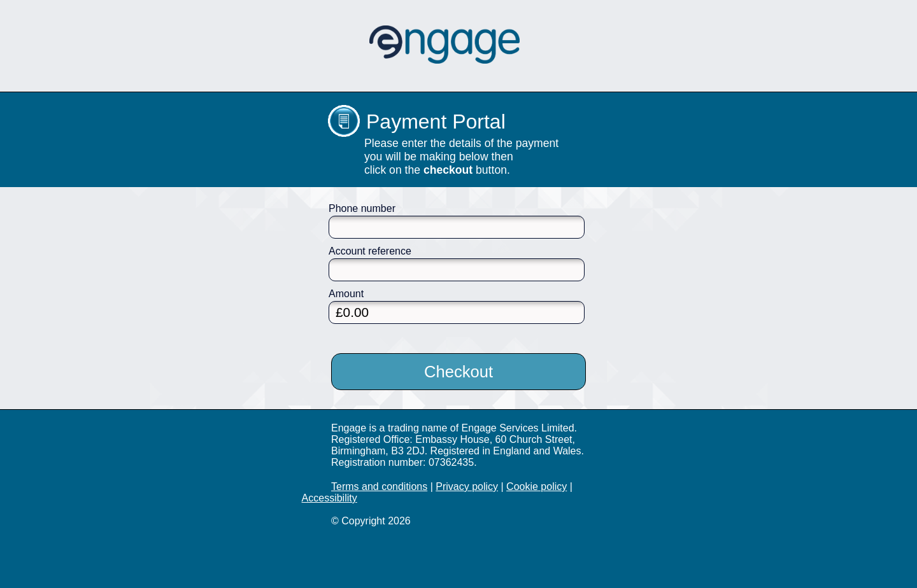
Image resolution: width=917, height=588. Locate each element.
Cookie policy (537, 486)
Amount (346, 294)
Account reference (370, 251)
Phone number (362, 208)
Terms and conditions (379, 486)
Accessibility (330, 498)
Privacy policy (467, 486)
